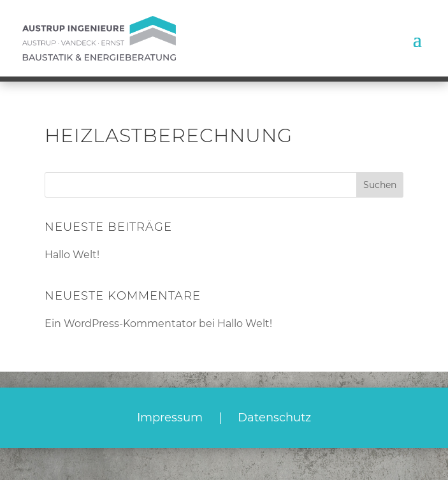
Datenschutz (274, 418)
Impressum (170, 418)
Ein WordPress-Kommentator (120, 324)
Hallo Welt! (72, 255)
